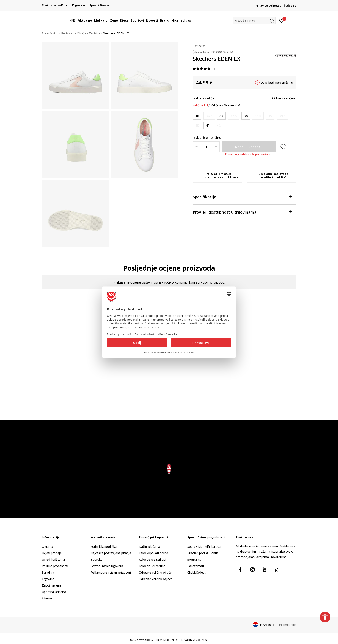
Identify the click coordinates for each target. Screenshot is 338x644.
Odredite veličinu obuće (155, 572)
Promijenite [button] (288, 625)
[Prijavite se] (282, 20)
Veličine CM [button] (232, 105)
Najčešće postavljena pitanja (111, 553)
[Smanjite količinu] (196, 147)
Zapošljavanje (52, 585)
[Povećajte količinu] (216, 147)
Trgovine (48, 579)
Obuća (81, 33)
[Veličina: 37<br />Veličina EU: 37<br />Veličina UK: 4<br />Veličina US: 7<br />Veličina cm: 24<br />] (221, 116)
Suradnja (48, 572)
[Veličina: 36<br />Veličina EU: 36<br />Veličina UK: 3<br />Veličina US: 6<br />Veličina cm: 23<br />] (197, 116)
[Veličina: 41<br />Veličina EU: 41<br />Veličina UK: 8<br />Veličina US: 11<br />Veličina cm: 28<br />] (208, 126)
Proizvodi (68, 33)
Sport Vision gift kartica (204, 547)
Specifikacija (242, 196)
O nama (47, 547)
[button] (254, 21)
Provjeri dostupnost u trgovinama (242, 212)
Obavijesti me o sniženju (277, 82)
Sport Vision (50, 33)
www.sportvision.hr (150, 640)
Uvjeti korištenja (53, 559)
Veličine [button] (216, 105)
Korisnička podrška (103, 547)
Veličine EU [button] (200, 105)
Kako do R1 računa (152, 566)
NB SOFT (177, 640)
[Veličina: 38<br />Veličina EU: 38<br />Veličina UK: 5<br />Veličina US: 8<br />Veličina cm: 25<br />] (246, 116)
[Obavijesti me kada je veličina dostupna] (209, 116)
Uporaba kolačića (54, 592)
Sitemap (48, 598)
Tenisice (95, 33)
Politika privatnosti (55, 566)
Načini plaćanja (149, 547)
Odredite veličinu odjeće (156, 579)
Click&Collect (196, 572)
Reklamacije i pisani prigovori (111, 572)
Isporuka (96, 559)
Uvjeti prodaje (52, 553)
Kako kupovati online (153, 553)
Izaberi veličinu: (206, 98)
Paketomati (196, 566)
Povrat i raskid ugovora (107, 566)
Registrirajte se (285, 5)
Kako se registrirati (152, 559)
